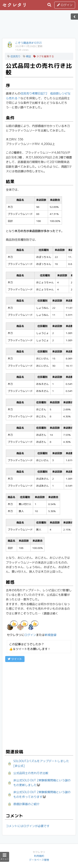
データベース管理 (39, 860)
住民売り (14, 56)
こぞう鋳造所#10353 (28, 43)
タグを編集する (44, 56)
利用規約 (39, 856)
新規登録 (51, 635)
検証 (27, 56)
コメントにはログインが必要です (28, 826)
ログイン (65, 5)
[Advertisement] (39, 25)
